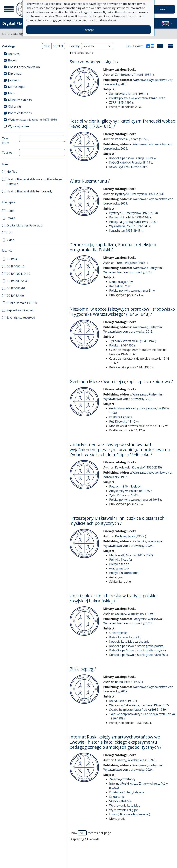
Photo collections (20, 113)
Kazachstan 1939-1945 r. (126, 230)
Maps (12, 93)
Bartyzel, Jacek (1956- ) (131, 536)
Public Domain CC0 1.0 (22, 303)
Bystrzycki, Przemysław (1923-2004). (140, 194)
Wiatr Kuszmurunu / (90, 181)
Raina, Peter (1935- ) (123, 701)
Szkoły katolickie (120, 801)
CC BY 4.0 (13, 259)
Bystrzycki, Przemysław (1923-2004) (133, 213)
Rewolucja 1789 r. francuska (128, 167)
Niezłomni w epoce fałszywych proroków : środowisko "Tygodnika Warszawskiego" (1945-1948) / (122, 312)
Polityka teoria (119, 564)
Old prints (15, 106)
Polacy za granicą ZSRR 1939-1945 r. (134, 222)
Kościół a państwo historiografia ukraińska (139, 655)
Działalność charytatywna (127, 792)
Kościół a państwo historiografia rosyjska (138, 650)
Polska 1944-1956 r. (123, 345)
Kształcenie (117, 797)
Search (163, 9)
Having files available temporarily (29, 191)
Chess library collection (24, 67)
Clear (47, 46)
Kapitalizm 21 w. (120, 286)
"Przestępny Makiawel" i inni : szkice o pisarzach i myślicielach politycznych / (118, 521)
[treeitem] (34, 54)
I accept (89, 30)
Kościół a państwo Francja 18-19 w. (133, 158)
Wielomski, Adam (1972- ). (132, 139)
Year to (7, 153)
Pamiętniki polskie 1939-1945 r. (131, 217)
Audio (11, 211)
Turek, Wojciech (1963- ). (132, 263)
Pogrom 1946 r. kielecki (125, 486)
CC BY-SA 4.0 (15, 296)
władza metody (119, 568)
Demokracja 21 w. (121, 282)
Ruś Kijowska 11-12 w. (124, 421)
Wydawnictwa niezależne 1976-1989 (33, 120)
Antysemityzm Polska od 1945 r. (131, 491)
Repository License (20, 310)
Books (12, 60)
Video (10, 240)
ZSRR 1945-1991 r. (122, 102)
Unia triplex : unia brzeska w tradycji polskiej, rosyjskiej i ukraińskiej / (114, 598)
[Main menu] (9, 9)
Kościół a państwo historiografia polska (136, 646)
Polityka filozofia (120, 560)
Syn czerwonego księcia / (94, 62)
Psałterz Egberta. (121, 417)
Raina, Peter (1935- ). (129, 682)
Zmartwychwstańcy (122, 779)
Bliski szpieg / (83, 669)
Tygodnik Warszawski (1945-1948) (133, 341)
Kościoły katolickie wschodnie (129, 642)
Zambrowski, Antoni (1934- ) (129, 94)
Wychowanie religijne (124, 810)
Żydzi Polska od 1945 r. (125, 495)
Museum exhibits (20, 100)
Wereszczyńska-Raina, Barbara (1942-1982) (139, 705)
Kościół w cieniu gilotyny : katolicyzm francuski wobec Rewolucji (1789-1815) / (122, 123)
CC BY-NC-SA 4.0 (18, 281)
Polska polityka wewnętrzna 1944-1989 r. (137, 98)
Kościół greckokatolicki (125, 637)
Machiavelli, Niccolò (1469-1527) (131, 555)
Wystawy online (19, 126)
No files (12, 172)
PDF (9, 233)
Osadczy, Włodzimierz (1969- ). (136, 614)
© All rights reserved (21, 318)
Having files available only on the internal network (35, 181)
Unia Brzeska (118, 633)
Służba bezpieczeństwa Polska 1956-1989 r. (139, 710)
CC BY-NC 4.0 (16, 266)
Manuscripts (17, 87)
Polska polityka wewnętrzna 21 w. (132, 290)
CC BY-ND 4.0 (16, 288)
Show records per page (90, 833)
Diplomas (15, 74)
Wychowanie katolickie (125, 805)
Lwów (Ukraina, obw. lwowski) (130, 814)
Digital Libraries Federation (25, 225)
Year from (6, 140)
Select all (58, 46)
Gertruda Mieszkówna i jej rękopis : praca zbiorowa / (121, 381)
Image (11, 218)
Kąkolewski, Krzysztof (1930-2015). (139, 467)
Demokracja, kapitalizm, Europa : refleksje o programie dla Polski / (113, 247)
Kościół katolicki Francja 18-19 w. (131, 162)
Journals (14, 80)
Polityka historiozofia (124, 573)
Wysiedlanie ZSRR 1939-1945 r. (130, 226)
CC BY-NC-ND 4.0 (18, 274)
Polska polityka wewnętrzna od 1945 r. (135, 500)
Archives (14, 54)
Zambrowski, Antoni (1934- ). (135, 75)
